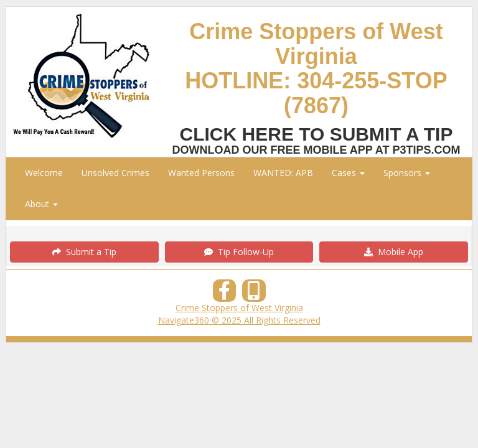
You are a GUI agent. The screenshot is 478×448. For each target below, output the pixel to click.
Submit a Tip (84, 252)
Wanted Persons (201, 173)
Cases (348, 173)
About (41, 204)
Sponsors (407, 173)
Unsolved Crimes (115, 173)
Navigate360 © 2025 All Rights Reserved (239, 320)
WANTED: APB (283, 173)
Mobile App (394, 252)
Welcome (44, 173)
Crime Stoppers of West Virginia (239, 308)
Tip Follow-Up (239, 252)
